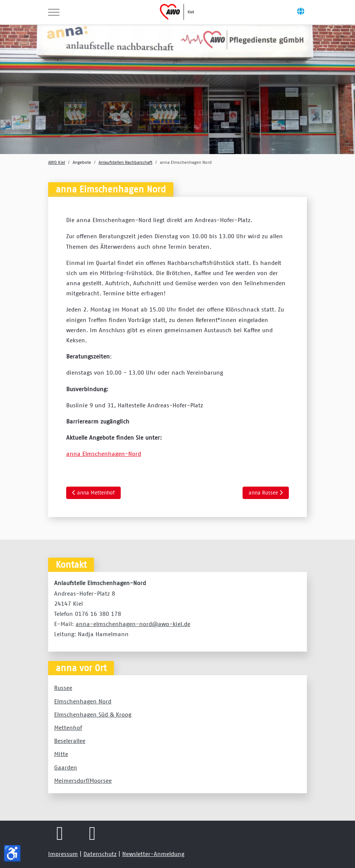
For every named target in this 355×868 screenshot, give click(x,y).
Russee (63, 688)
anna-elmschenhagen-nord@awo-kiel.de (133, 624)
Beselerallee (70, 741)
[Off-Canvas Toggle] (300, 12)
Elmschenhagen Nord (83, 701)
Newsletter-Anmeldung (153, 854)
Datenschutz (100, 854)
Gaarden (66, 767)
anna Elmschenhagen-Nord (104, 454)
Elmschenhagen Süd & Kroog (93, 714)
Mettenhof (68, 727)
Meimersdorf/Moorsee (83, 780)
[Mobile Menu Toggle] (54, 12)
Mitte (61, 754)
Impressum (63, 854)
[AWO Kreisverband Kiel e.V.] (177, 12)
